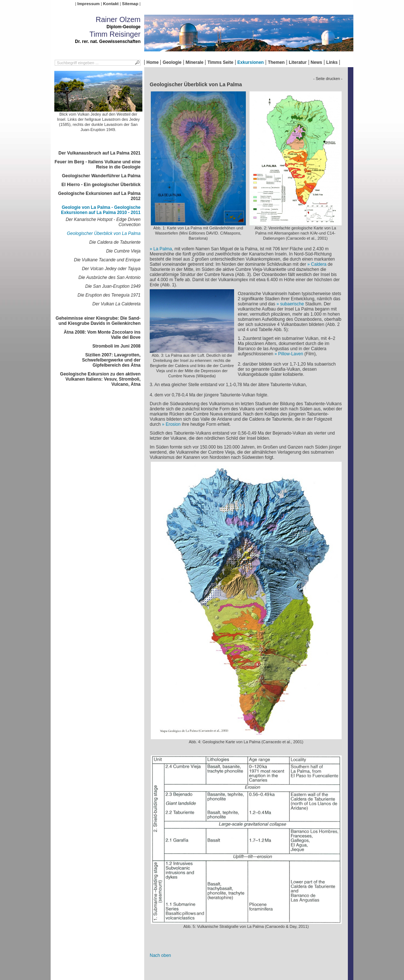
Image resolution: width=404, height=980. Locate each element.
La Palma (163, 249)
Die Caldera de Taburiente (115, 242)
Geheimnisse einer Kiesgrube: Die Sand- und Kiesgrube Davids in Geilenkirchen (98, 321)
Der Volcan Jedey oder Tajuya (111, 269)
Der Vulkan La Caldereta (117, 304)
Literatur (298, 62)
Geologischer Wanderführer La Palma (101, 176)
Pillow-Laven (291, 354)
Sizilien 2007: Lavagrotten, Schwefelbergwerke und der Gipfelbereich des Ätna (111, 360)
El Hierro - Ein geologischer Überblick (101, 185)
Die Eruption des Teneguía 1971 (109, 295)
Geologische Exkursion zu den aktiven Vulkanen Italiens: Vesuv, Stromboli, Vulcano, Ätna (100, 379)
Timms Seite (220, 62)
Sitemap (130, 4)
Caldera (319, 264)
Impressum (89, 4)
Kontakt (111, 4)
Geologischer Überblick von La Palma (104, 233)
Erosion (173, 424)
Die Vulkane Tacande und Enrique (107, 260)
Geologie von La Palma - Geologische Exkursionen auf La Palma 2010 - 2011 (101, 210)
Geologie (172, 62)
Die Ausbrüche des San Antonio (110, 277)
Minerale (195, 62)
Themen (276, 62)
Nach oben (160, 955)
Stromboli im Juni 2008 (117, 346)
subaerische (292, 304)
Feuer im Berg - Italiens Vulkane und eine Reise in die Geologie (98, 164)
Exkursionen (251, 62)
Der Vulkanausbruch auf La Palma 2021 (99, 153)
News (316, 62)
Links (332, 62)
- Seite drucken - (328, 79)
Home (152, 62)
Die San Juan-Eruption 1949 (113, 286)
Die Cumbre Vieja (123, 251)
